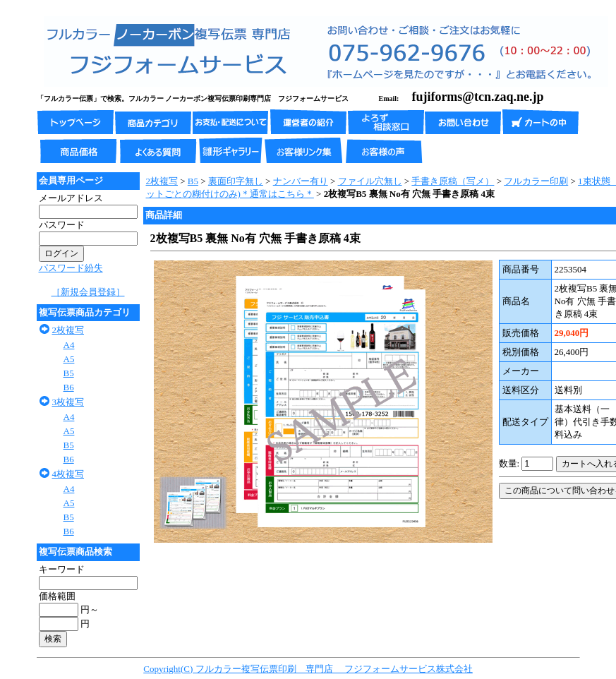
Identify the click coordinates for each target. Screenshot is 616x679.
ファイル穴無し (370, 181)
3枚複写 (68, 402)
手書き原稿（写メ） (453, 181)
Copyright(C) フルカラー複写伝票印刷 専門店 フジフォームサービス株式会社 (308, 669)
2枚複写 (68, 330)
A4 (69, 345)
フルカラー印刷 (536, 181)
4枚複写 (68, 474)
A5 (69, 359)
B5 (69, 373)
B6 (69, 387)
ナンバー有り (301, 181)
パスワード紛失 (71, 268)
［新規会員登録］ (88, 292)
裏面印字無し (236, 181)
